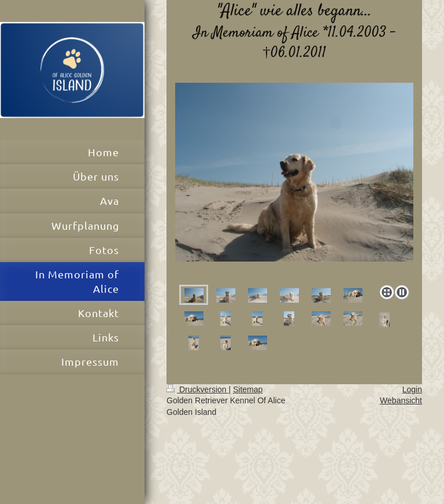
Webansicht (401, 400)
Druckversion (197, 389)
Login (412, 389)
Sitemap (248, 389)
